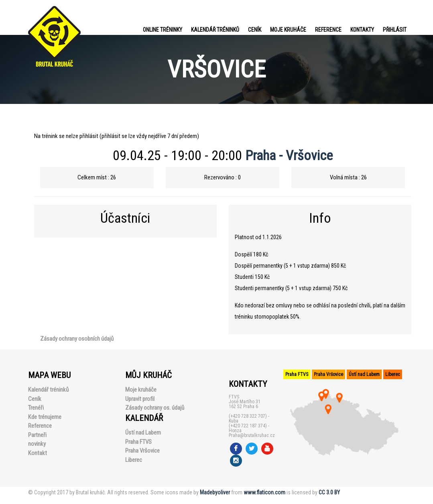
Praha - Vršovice (289, 155)
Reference (328, 30)
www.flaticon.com (264, 492)
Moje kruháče (288, 30)
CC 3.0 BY (329, 492)
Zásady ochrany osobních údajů (77, 339)
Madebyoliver (215, 492)
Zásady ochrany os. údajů (155, 408)
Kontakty (362, 30)
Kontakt (38, 453)
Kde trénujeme (45, 417)
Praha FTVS (138, 442)
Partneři (37, 435)
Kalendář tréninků (215, 30)
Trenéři (36, 408)
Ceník (255, 30)
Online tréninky (163, 30)
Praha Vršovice (142, 451)
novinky (37, 444)
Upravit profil (140, 399)
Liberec (134, 460)
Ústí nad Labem (143, 433)
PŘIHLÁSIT (395, 30)
